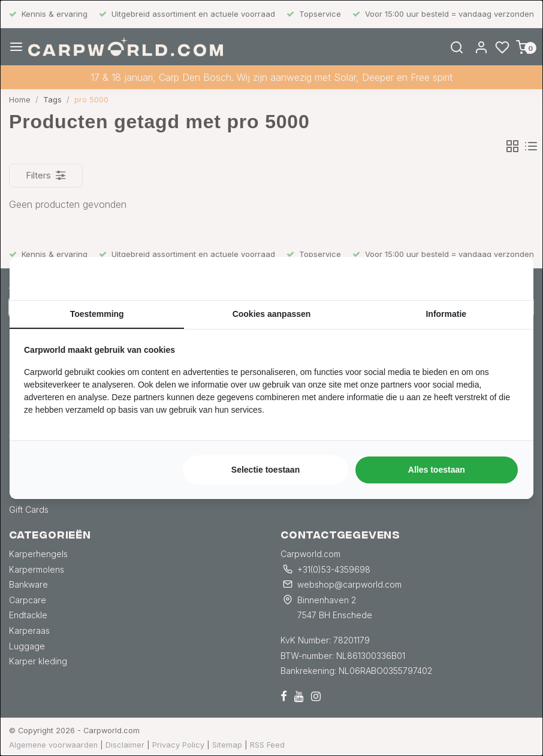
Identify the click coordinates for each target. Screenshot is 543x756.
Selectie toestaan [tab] (266, 470)
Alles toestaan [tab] (437, 470)
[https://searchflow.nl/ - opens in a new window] (504, 279)
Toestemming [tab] (97, 314)
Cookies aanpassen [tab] (272, 314)
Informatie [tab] (446, 314)
